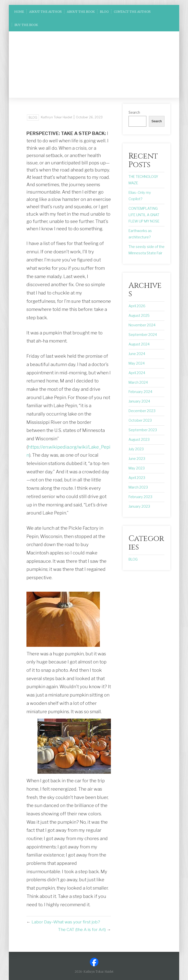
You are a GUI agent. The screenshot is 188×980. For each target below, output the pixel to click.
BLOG (104, 12)
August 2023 (139, 440)
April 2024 (137, 373)
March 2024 (138, 382)
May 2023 (137, 468)
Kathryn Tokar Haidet (57, 117)
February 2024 (140, 392)
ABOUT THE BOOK (81, 12)
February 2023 (140, 497)
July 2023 (136, 449)
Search (134, 112)
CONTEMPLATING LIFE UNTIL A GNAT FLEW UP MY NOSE (144, 215)
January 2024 (139, 401)
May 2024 (137, 363)
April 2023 (137, 478)
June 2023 (137, 459)
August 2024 (139, 344)
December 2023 (142, 411)
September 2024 (143, 335)
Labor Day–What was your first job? (66, 922)
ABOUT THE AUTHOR (45, 12)
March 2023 (138, 487)
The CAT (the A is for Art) (82, 930)
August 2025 (139, 316)
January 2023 (139, 506)
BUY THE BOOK (26, 25)
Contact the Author (132, 12)
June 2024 (137, 354)
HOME (19, 12)
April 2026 (137, 306)
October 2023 (140, 420)
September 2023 (143, 430)
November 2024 (142, 325)
